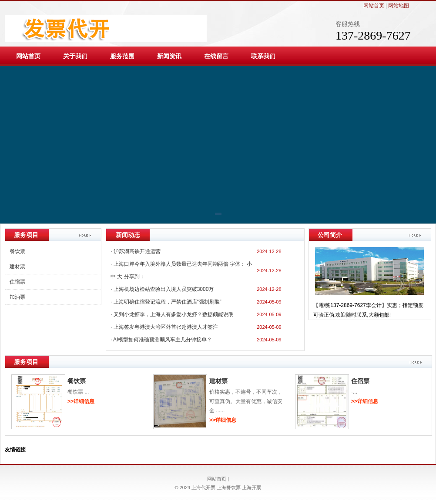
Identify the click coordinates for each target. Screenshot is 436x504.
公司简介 (330, 235)
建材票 (17, 267)
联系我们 (263, 56)
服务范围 (122, 56)
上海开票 (252, 487)
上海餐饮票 (229, 487)
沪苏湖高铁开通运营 (137, 251)
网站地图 (399, 6)
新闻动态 (128, 235)
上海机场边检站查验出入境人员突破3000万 (164, 289)
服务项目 (26, 362)
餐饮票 (17, 251)
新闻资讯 (169, 56)
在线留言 (216, 56)
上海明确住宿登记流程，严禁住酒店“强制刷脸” (168, 302)
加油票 (17, 297)
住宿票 (17, 282)
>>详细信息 (81, 401)
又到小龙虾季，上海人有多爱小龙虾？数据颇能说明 (174, 314)
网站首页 (374, 6)
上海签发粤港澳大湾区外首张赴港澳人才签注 (166, 327)
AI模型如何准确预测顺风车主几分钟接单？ (163, 340)
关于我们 (75, 56)
